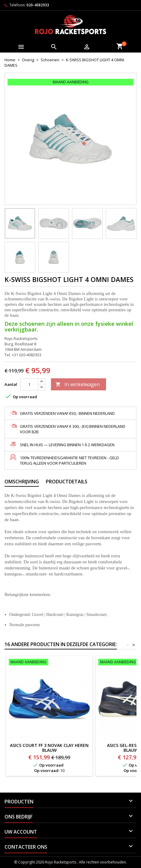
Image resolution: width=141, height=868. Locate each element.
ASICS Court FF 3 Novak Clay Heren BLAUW (49, 748)
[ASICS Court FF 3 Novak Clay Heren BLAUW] (49, 663)
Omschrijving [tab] (22, 482)
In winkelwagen (78, 384)
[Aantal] (29, 384)
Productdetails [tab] (67, 482)
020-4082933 (38, 5)
